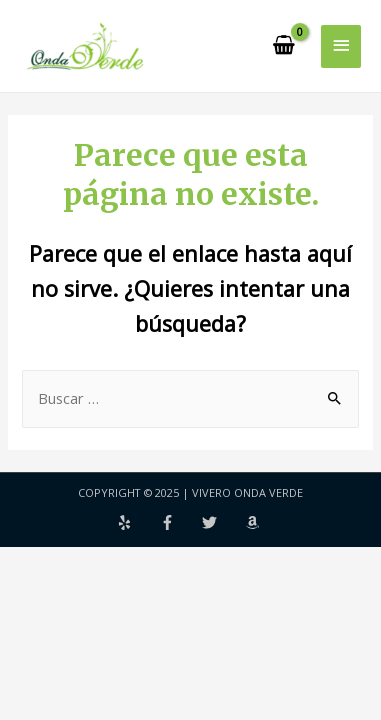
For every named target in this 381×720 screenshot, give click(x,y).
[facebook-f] (180, 522)
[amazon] (255, 522)
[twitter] (222, 522)
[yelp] (137, 522)
